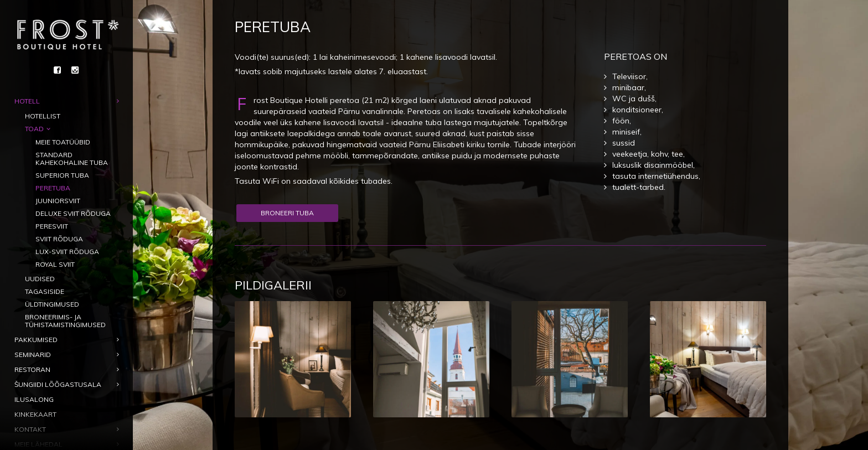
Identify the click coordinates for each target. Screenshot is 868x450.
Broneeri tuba (287, 213)
